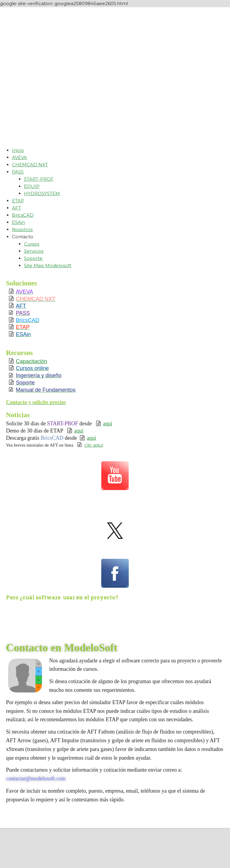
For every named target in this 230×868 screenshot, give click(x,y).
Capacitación (31, 361)
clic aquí (94, 445)
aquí (108, 423)
